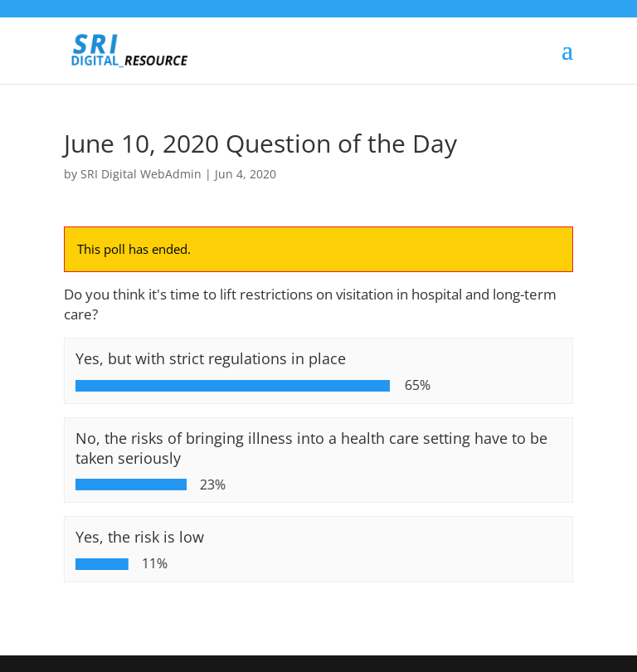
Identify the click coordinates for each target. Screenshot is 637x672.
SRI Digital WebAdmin (141, 174)
